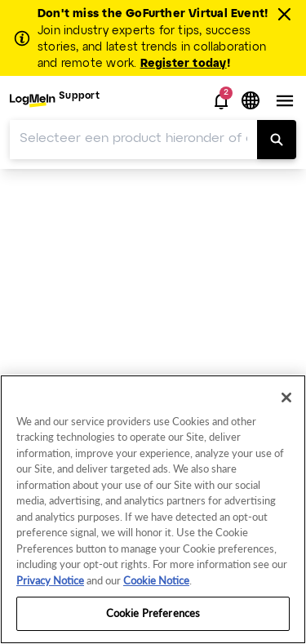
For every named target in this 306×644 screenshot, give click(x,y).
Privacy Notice (50, 580)
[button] (221, 101)
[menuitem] (55, 101)
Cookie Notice (156, 580)
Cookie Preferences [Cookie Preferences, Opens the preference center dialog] (153, 613)
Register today (184, 64)
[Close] (286, 398)
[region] (153, 509)
